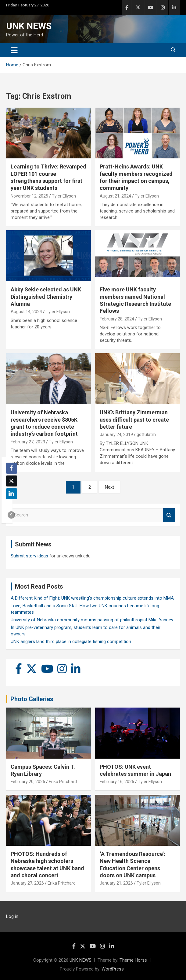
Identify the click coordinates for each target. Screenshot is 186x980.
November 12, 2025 (29, 196)
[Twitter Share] (12, 481)
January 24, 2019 (116, 435)
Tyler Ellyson (64, 196)
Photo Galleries (32, 699)
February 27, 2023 (28, 442)
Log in (12, 916)
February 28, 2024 (117, 319)
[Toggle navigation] (14, 50)
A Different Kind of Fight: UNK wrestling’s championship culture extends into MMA (92, 598)
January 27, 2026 (27, 883)
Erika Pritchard (63, 782)
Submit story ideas (29, 556)
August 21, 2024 (115, 196)
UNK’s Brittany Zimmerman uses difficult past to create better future (134, 420)
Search (169, 515)
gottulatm (146, 435)
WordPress (113, 969)
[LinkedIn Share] (12, 494)
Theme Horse (133, 960)
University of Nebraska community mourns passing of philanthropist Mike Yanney (92, 620)
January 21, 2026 (116, 883)
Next (109, 487)
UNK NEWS (29, 26)
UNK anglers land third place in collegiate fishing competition (71, 642)
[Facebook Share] (12, 468)
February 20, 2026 (28, 782)
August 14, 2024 (26, 312)
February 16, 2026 (117, 782)
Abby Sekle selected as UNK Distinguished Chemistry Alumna (46, 297)
